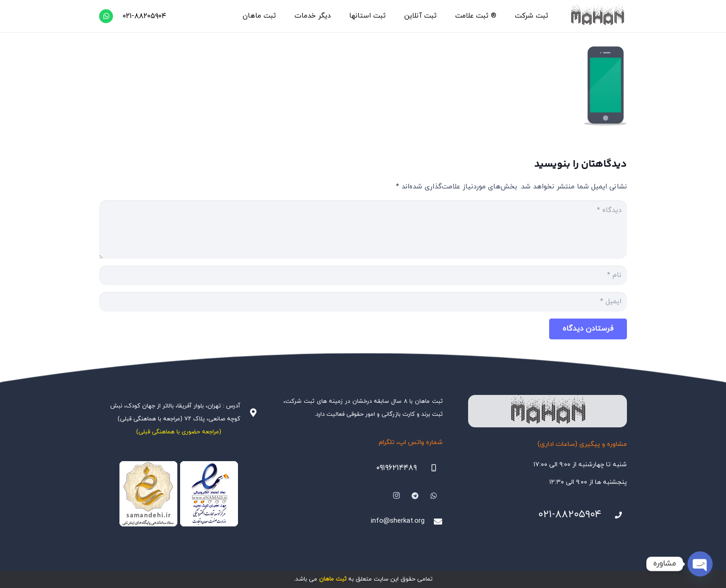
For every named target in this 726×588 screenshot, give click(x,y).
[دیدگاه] (363, 230)
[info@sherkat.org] (433, 521)
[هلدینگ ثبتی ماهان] (597, 16)
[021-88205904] (614, 515)
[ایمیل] (363, 302)
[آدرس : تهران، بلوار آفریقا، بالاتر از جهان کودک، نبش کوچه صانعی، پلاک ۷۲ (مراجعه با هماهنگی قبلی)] (249, 413)
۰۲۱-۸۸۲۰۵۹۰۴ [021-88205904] (570, 515)
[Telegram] (415, 496)
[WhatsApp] (106, 16)
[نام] (363, 275)
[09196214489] (430, 468)
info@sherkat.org (398, 521)
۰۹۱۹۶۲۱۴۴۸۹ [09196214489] (396, 468)
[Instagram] (396, 496)
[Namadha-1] (178, 494)
